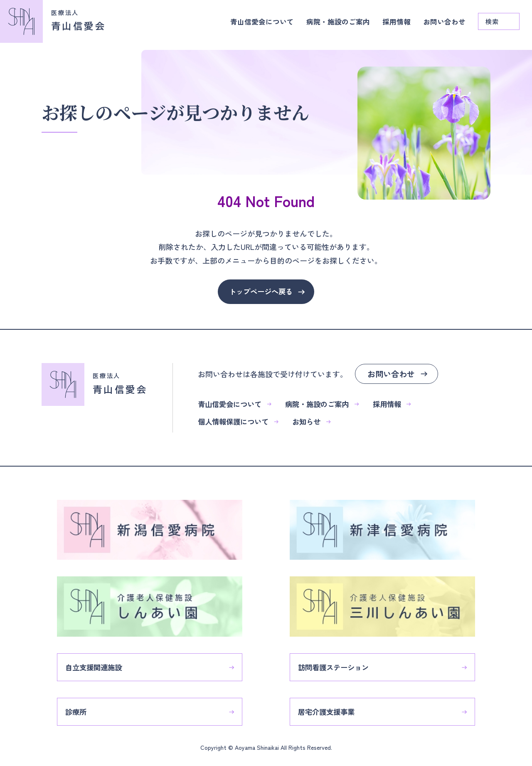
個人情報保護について (242, 423)
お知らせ (319, 423)
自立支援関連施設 (102, 661)
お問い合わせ (443, 25)
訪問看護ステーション (342, 661)
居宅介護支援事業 (335, 707)
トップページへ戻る (261, 292)
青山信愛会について (252, 25)
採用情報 (393, 25)
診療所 (83, 707)
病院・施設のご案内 (332, 25)
